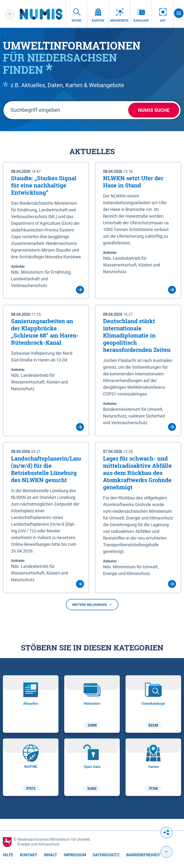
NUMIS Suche (154, 110)
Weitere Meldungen (92, 605)
